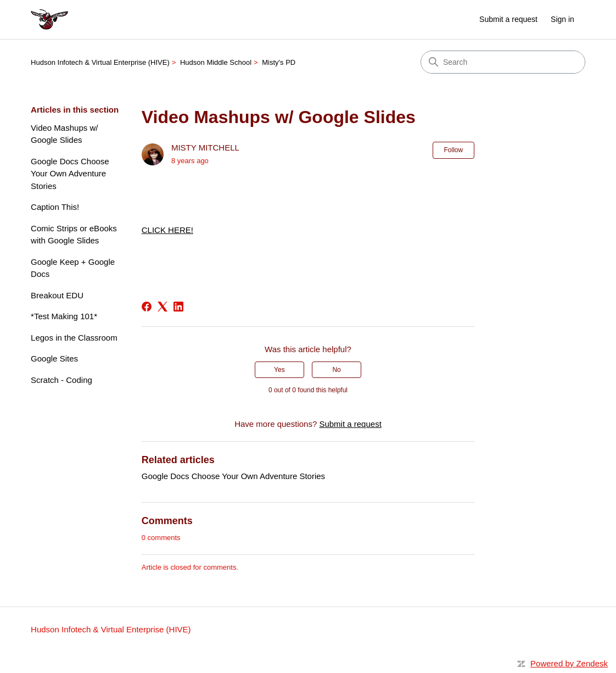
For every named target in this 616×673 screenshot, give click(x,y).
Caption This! (55, 207)
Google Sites (54, 358)
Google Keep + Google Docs (73, 268)
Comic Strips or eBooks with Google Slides (74, 235)
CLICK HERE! (167, 230)
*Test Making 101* (64, 316)
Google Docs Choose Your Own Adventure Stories (70, 174)
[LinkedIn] (178, 307)
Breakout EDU (57, 295)
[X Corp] (163, 307)
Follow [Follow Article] (454, 150)
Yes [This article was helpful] (279, 370)
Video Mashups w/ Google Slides (64, 134)
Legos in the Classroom (74, 338)
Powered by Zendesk (569, 663)
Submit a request (508, 19)
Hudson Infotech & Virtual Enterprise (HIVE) (100, 62)
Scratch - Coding (61, 380)
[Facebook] (147, 307)
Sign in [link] (562, 19)
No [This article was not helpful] (336, 370)
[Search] (503, 62)
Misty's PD (279, 62)
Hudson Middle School (216, 62)
